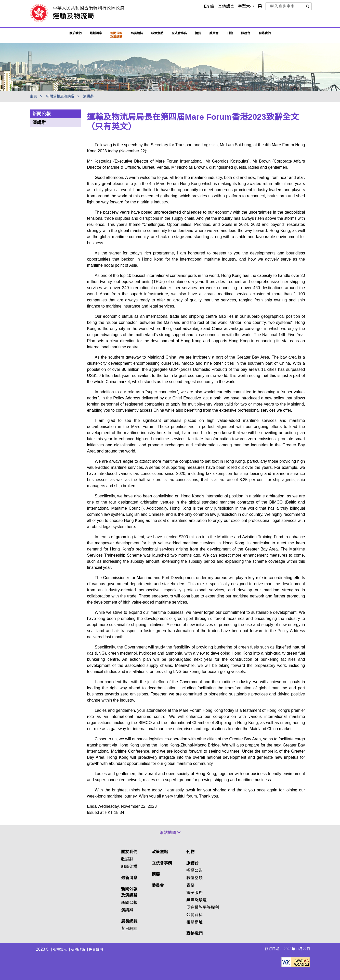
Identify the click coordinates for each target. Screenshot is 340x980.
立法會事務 (179, 33)
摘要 (198, 33)
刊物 (230, 33)
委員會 (214, 33)
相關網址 (194, 922)
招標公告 (194, 870)
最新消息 (96, 33)
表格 (190, 885)
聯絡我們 (194, 933)
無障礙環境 (197, 900)
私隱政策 (78, 949)
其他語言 (226, 6)
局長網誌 (129, 921)
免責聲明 (96, 949)
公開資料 (194, 915)
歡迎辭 (127, 859)
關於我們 (75, 33)
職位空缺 (194, 878)
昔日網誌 (129, 929)
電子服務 (194, 893)
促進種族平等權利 (203, 907)
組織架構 (129, 867)
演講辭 (88, 96)
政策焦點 (157, 33)
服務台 (246, 33)
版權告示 (60, 949)
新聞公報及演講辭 (116, 35)
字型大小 (246, 6)
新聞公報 (42, 114)
